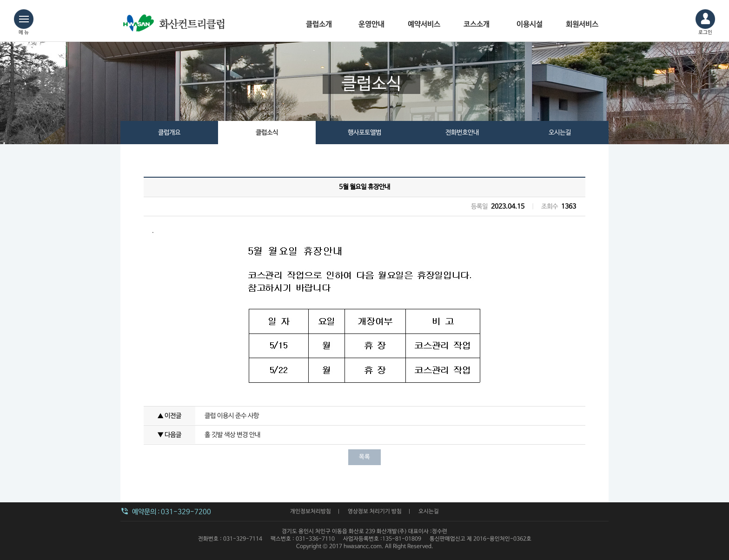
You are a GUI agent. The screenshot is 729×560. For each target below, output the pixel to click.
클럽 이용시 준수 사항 (232, 416)
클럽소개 (319, 24)
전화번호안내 (462, 133)
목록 (364, 457)
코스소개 (477, 24)
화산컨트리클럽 (176, 28)
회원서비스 (582, 24)
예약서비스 (424, 24)
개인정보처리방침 (311, 512)
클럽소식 (267, 133)
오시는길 (560, 133)
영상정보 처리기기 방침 (375, 512)
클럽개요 (169, 133)
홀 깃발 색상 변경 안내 (232, 435)
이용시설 (530, 24)
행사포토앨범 (364, 133)
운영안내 (371, 24)
